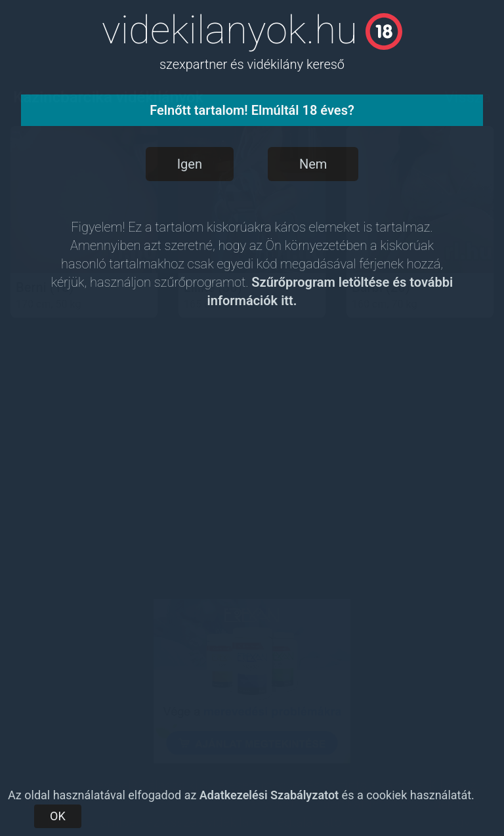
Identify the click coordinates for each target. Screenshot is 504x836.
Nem (313, 164)
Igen (190, 164)
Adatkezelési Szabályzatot (269, 795)
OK (58, 816)
